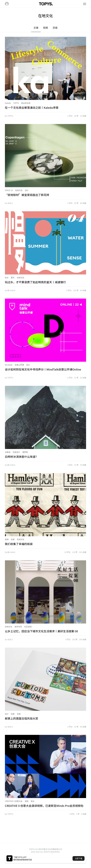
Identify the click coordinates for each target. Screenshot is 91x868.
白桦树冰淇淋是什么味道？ (22, 457)
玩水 (7, 277)
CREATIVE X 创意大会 (14, 801)
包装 (13, 539)
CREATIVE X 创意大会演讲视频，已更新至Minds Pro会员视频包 (44, 806)
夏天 (13, 277)
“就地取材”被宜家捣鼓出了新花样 (27, 195)
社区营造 (28, 627)
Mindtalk (9, 365)
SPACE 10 (9, 190)
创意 (13, 714)
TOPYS (16, 103)
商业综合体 (26, 103)
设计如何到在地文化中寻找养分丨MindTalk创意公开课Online (43, 369)
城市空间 (18, 627)
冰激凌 (8, 452)
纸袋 (7, 539)
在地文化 (19, 190)
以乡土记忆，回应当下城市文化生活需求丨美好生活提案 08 (41, 631)
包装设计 (16, 452)
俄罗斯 (25, 452)
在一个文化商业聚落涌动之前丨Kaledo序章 (32, 107)
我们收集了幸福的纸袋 (19, 544)
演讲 (26, 801)
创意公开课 (19, 365)
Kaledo (8, 103)
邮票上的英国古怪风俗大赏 (22, 718)
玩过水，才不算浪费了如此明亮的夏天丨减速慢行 (35, 282)
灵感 (19, 714)
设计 (27, 190)
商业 (32, 801)
